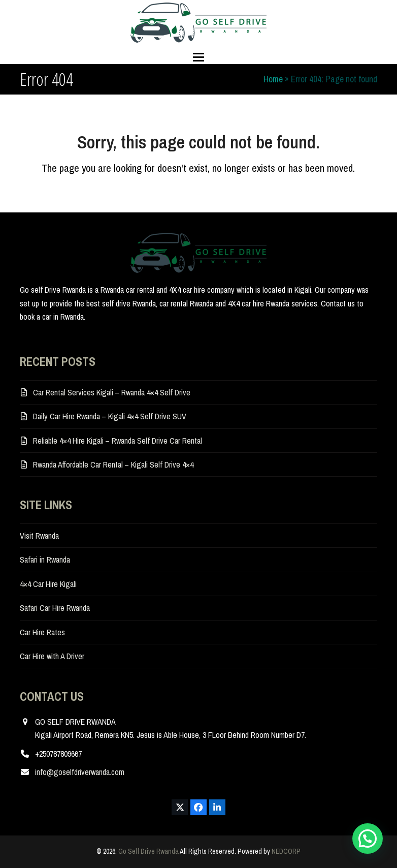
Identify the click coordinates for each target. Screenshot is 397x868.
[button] (198, 57)
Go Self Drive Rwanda (148, 851)
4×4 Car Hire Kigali (48, 584)
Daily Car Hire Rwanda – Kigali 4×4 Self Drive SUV (110, 416)
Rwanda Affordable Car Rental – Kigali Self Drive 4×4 (113, 464)
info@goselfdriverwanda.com (80, 772)
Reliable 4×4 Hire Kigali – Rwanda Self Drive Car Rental (118, 441)
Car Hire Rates (42, 632)
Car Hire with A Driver (52, 656)
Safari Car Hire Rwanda (55, 608)
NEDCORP (286, 851)
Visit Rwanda (39, 536)
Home (273, 79)
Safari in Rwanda (45, 560)
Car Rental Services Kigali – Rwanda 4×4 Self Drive (112, 392)
